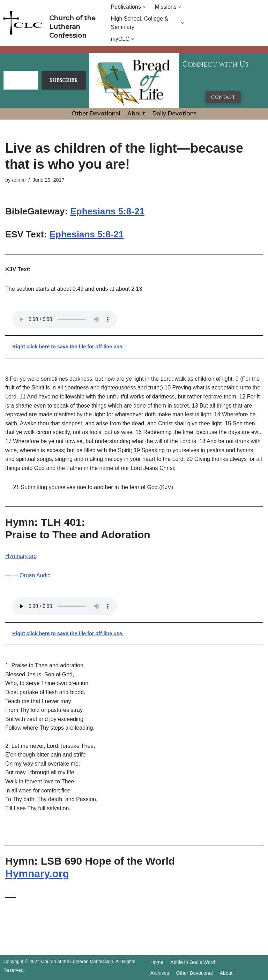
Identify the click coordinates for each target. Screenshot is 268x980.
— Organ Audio (31, 575)
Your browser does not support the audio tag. (65, 319)
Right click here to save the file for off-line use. (68, 347)
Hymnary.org (21, 556)
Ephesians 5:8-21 (107, 211)
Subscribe (64, 80)
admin (19, 180)
